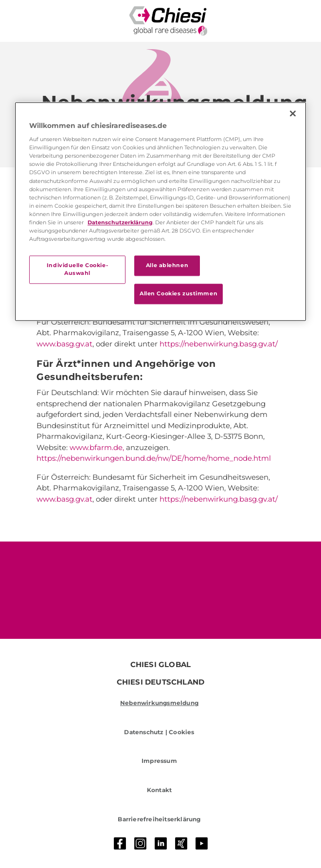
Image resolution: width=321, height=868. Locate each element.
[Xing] (181, 843)
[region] (160, 211)
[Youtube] (202, 843)
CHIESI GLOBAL (161, 665)
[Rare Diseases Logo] (168, 21)
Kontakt (159, 790)
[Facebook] (120, 843)
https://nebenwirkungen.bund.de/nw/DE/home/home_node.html (154, 458)
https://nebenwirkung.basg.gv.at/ (219, 344)
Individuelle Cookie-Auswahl (77, 269)
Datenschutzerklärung (120, 222)
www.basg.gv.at (64, 344)
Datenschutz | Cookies (159, 732)
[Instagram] (141, 843)
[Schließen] (293, 113)
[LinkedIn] (161, 843)
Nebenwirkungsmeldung (159, 703)
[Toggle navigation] (24, 21)
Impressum (159, 761)
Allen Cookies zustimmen (178, 293)
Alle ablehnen (167, 265)
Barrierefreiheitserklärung (159, 819)
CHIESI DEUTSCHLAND (161, 682)
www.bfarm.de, (97, 447)
